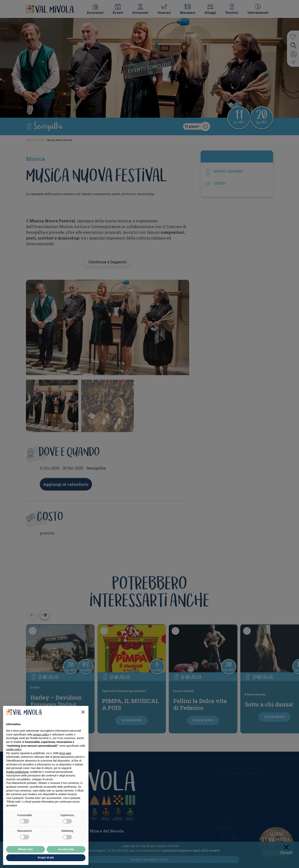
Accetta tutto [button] (66, 849)
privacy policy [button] (41, 734)
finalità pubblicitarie (17, 772)
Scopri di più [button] (46, 858)
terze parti (65, 753)
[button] (83, 712)
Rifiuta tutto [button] (26, 849)
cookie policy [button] (14, 749)
